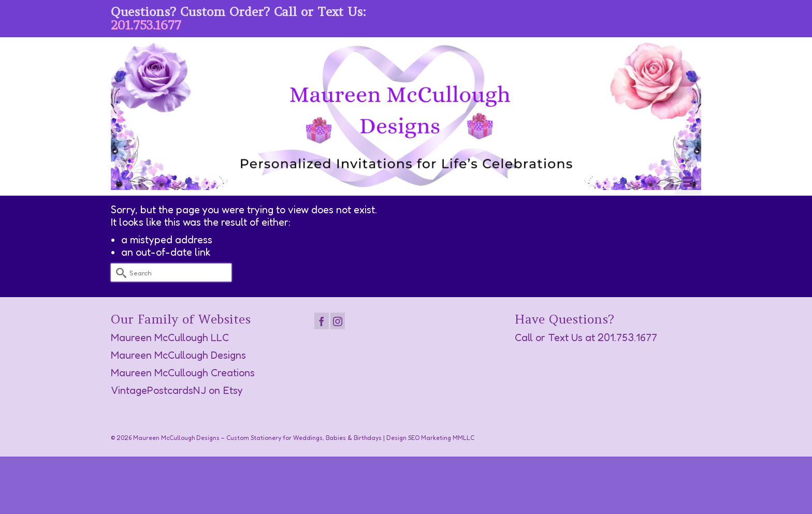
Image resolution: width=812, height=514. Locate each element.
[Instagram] (338, 321)
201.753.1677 (146, 25)
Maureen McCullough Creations (183, 373)
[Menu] (688, 183)
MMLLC (463, 438)
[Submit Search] (119, 273)
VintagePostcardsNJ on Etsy (177, 390)
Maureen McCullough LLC (170, 337)
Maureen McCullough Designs (178, 355)
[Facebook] (322, 321)
